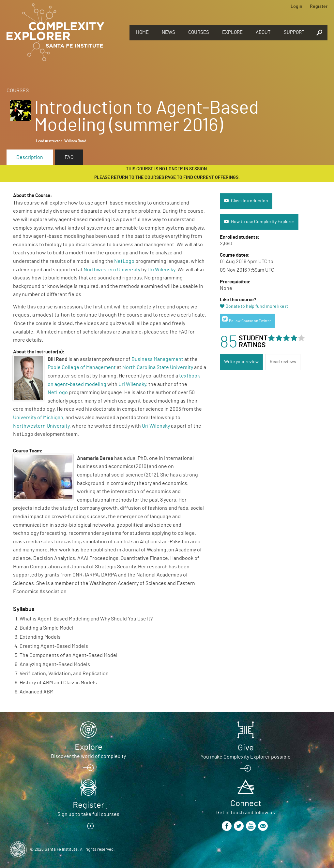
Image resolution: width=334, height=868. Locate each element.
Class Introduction (250, 201)
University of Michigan (38, 418)
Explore (232, 32)
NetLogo (124, 261)
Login (296, 7)
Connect (246, 804)
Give (246, 748)
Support (294, 32)
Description (30, 157)
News (168, 32)
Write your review (241, 362)
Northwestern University (112, 270)
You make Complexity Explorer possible (246, 757)
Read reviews (283, 362)
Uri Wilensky (161, 270)
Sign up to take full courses (88, 814)
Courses (199, 32)
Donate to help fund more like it (257, 306)
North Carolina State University (158, 367)
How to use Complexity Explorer (263, 222)
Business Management (157, 359)
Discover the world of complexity (88, 756)
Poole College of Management (82, 367)
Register (319, 7)
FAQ (69, 157)
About (263, 32)
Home (142, 32)
